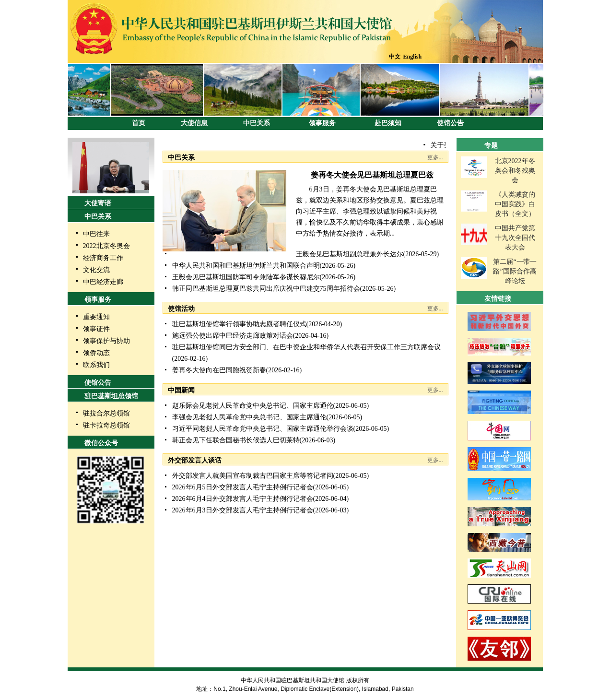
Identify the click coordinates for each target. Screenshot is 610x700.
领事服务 (322, 123)
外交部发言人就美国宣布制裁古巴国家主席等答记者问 (253, 476)
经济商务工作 (103, 258)
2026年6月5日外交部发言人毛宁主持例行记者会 (243, 487)
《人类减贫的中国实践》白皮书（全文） (515, 204)
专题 (491, 146)
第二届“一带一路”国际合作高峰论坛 (515, 271)
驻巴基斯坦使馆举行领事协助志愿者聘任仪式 (239, 324)
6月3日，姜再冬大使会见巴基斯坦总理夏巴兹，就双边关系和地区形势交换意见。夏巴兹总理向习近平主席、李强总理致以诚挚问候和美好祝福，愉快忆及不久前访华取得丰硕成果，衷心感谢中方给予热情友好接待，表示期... (370, 211)
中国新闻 (181, 390)
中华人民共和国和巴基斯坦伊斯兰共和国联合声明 (246, 266)
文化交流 (96, 270)
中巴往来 (96, 234)
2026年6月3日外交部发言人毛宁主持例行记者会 (243, 510)
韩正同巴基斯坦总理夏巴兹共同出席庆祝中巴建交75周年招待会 (266, 289)
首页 (139, 123)
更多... (435, 157)
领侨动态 (96, 353)
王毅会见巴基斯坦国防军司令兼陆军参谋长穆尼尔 (246, 277)
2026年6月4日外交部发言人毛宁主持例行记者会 (243, 499)
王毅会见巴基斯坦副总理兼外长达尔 (350, 254)
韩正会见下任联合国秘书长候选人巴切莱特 (236, 440)
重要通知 (96, 317)
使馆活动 (181, 309)
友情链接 (498, 299)
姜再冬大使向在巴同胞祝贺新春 (219, 370)
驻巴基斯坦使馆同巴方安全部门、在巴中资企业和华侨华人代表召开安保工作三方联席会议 (306, 347)
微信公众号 (101, 443)
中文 (395, 57)
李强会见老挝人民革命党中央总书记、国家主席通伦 (249, 417)
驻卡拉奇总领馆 (106, 425)
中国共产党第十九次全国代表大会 (515, 238)
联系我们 (96, 365)
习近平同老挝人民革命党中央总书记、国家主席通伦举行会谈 (263, 429)
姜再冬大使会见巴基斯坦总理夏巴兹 (372, 175)
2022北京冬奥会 (106, 246)
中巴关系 (257, 123)
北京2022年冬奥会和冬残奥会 (515, 171)
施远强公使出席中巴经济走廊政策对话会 (233, 336)
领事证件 (96, 329)
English (413, 57)
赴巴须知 (388, 123)
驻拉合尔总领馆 (106, 413)
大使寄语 (98, 203)
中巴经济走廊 (103, 282)
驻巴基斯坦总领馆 (111, 396)
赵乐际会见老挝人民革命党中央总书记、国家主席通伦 (253, 406)
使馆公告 (450, 123)
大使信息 (194, 123)
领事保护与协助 (106, 341)
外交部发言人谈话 (195, 460)
